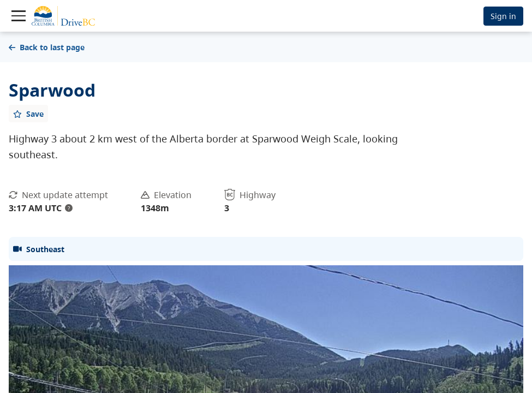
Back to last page (47, 47)
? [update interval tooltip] (69, 208)
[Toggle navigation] (19, 16)
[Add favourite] (28, 114)
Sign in (503, 16)
